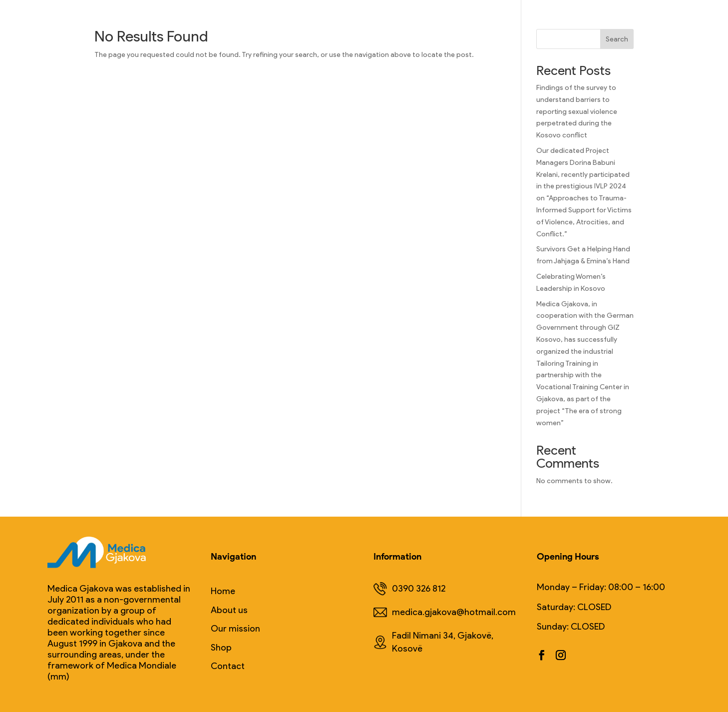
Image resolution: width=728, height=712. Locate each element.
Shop (221, 648)
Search (617, 39)
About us (229, 610)
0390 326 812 (409, 589)
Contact (228, 666)
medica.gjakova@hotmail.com (445, 612)
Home (223, 591)
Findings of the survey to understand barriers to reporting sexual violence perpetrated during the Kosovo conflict (577, 111)
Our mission (235, 629)
